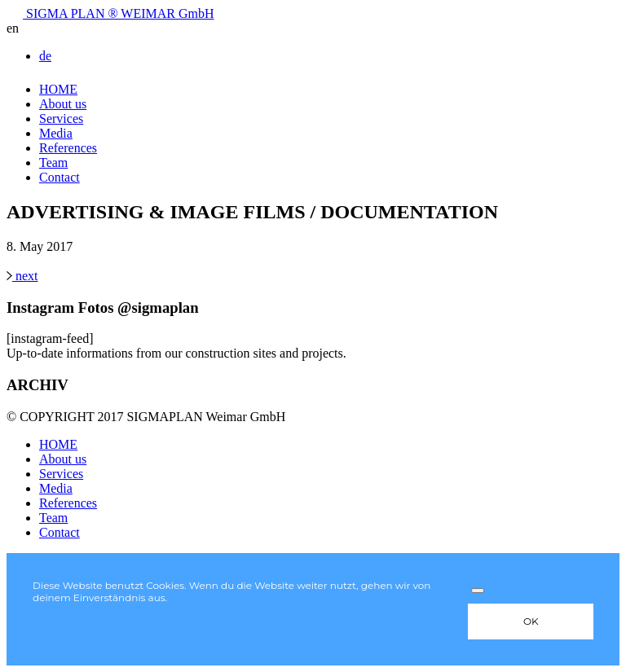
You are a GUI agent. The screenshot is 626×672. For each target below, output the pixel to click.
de (45, 56)
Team (53, 163)
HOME (58, 89)
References (68, 148)
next (22, 276)
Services (61, 119)
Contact (60, 177)
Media (56, 133)
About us (63, 104)
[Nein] (478, 591)
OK (531, 621)
